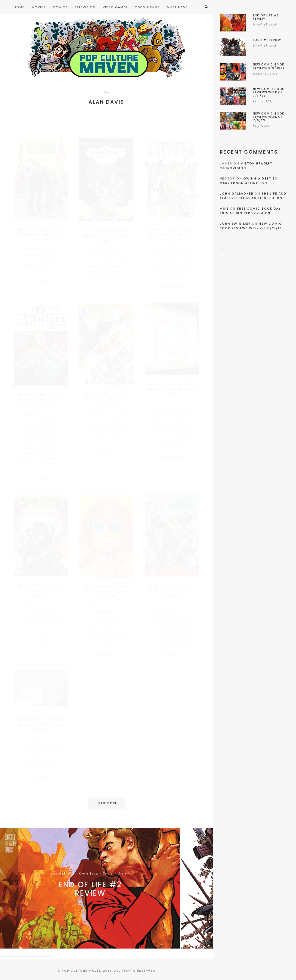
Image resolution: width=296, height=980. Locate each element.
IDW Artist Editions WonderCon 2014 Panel (41, 725)
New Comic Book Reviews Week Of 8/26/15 (172, 230)
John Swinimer (235, 224)
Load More (106, 803)
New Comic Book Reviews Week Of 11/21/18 (251, 226)
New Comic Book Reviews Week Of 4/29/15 (106, 399)
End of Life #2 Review (90, 889)
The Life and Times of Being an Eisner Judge (253, 196)
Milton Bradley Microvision (246, 166)
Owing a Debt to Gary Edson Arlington (249, 181)
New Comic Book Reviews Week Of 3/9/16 (106, 231)
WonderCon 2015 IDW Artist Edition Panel (172, 389)
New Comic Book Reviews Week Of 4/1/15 (41, 591)
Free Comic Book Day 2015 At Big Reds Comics (250, 211)
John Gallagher (237, 194)
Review (124, 874)
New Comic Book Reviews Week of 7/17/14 (106, 592)
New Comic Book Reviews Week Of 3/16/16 (41, 230)
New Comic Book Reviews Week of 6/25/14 (172, 591)
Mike (224, 209)
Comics (109, 874)
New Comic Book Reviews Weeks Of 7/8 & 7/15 (41, 400)
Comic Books (89, 874)
